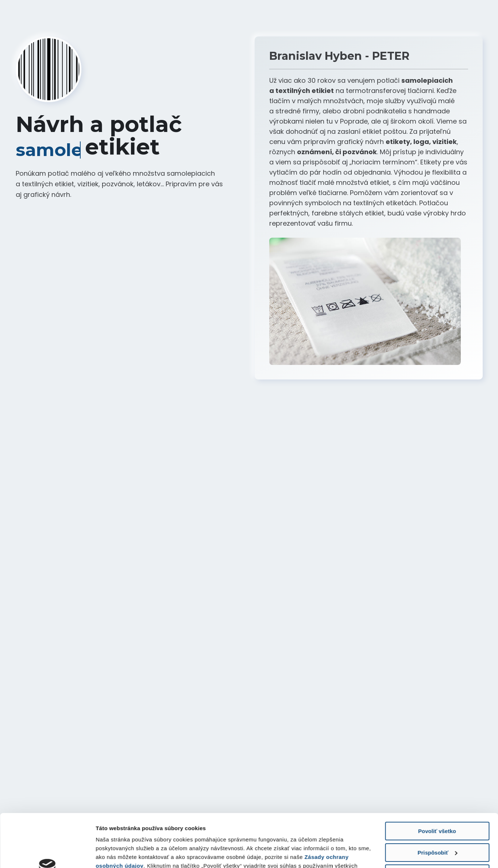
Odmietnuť (437, 824)
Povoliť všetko (437, 781)
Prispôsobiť (437, 803)
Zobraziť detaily (116, 854)
